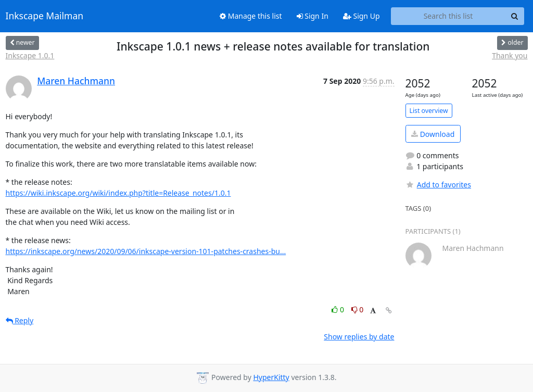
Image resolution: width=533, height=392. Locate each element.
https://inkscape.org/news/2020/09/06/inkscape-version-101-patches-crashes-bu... (146, 251)
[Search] (515, 16)
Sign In (313, 16)
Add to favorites (438, 185)
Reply (20, 320)
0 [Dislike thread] (358, 309)
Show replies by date (359, 337)
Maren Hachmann (76, 81)
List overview (429, 111)
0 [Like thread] (339, 309)
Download (433, 134)
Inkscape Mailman (45, 16)
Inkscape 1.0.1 (30, 55)
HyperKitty (271, 377)
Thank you (510, 55)
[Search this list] (448, 16)
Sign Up (361, 16)
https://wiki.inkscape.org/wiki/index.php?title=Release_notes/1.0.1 (118, 193)
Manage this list (251, 16)
